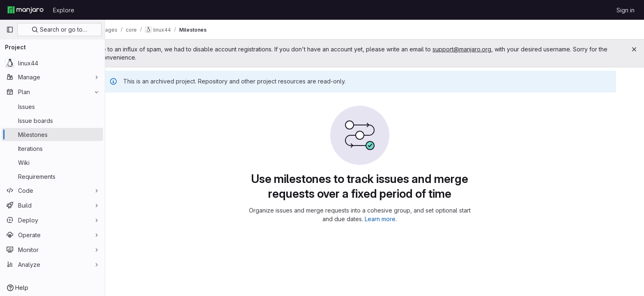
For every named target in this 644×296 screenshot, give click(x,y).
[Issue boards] (52, 120)
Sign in (626, 10)
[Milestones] (52, 134)
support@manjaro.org (492, 49)
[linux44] (52, 63)
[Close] (634, 49)
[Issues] (52, 106)
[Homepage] (25, 10)
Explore (64, 10)
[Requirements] (52, 176)
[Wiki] (52, 162)
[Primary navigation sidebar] (10, 30)
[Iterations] (52, 148)
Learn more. (396, 219)
